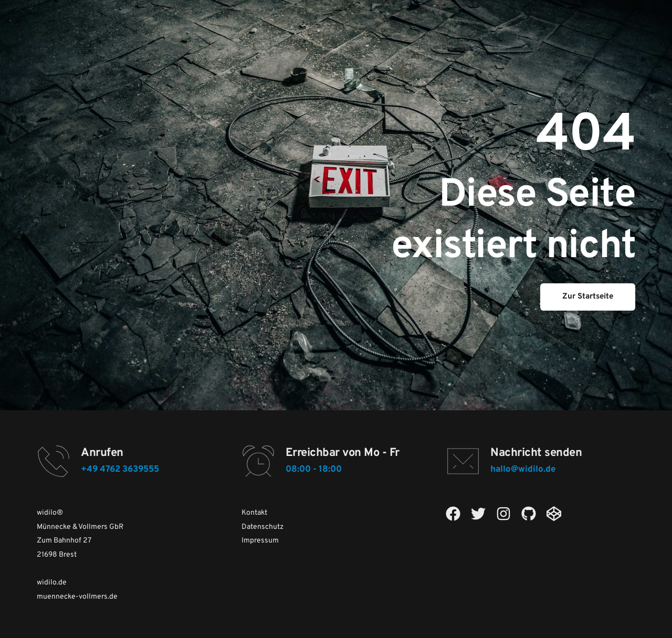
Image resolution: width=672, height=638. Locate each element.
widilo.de (52, 583)
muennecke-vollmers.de (77, 597)
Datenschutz (262, 527)
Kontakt (254, 513)
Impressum (260, 541)
